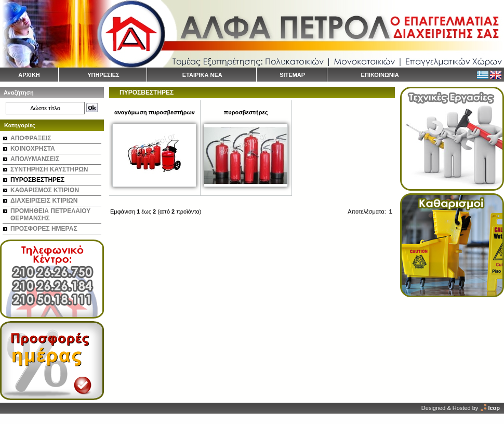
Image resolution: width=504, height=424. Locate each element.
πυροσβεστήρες (246, 112)
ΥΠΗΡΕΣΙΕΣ (103, 75)
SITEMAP (292, 75)
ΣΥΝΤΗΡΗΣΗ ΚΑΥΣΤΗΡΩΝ (49, 169)
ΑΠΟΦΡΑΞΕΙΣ (31, 138)
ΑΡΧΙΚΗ (29, 75)
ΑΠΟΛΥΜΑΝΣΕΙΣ (35, 159)
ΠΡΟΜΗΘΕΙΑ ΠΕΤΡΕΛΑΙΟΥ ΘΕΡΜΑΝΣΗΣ (50, 215)
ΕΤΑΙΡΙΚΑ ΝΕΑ (202, 75)
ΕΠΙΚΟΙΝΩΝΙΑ (380, 75)
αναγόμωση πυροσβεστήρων (155, 112)
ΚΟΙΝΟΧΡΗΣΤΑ (33, 149)
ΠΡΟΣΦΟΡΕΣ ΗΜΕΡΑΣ (44, 229)
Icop (494, 408)
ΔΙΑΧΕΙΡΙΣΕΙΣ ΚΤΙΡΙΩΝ (44, 201)
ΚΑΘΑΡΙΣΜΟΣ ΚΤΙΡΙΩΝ (45, 190)
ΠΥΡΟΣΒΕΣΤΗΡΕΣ (37, 180)
